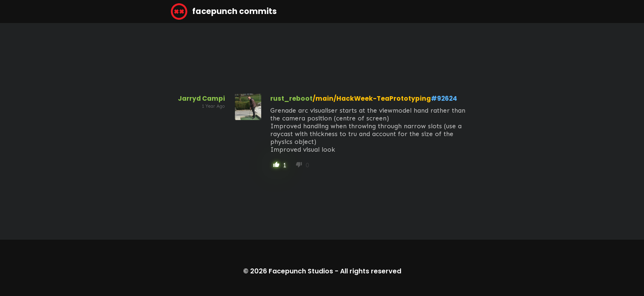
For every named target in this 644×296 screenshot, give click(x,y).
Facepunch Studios (301, 271)
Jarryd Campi (201, 98)
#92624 (444, 98)
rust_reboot (291, 98)
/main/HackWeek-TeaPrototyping (372, 98)
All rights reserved (371, 271)
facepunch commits (224, 12)
